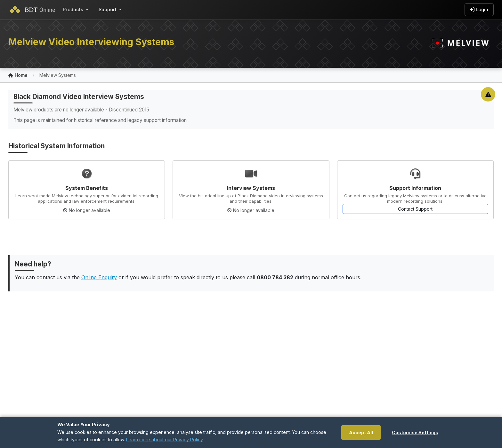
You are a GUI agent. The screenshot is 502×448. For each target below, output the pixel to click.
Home (18, 75)
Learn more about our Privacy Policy (165, 440)
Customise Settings (415, 432)
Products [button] (73, 9)
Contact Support (415, 209)
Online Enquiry (99, 277)
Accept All (361, 432)
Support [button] (108, 9)
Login (479, 10)
